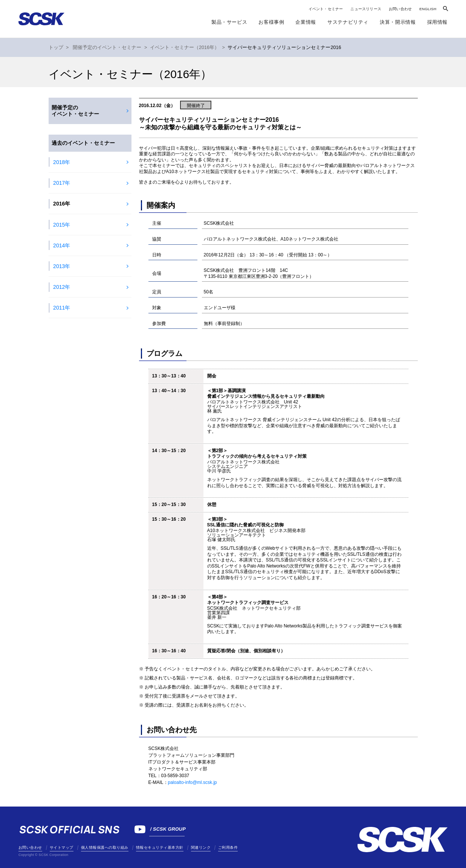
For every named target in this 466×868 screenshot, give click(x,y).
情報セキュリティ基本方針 (160, 847)
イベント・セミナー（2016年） (185, 48)
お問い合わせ (400, 9)
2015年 (62, 225)
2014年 (62, 245)
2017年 (62, 183)
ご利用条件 (228, 847)
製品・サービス (229, 22)
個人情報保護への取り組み (105, 847)
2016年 (62, 204)
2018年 (62, 162)
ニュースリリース (366, 9)
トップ (56, 48)
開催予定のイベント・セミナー (107, 48)
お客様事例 (271, 22)
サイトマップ (62, 847)
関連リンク (201, 847)
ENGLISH (428, 9)
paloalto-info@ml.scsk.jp (193, 782)
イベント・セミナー (326, 9)
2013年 (62, 266)
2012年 (62, 287)
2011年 (62, 308)
